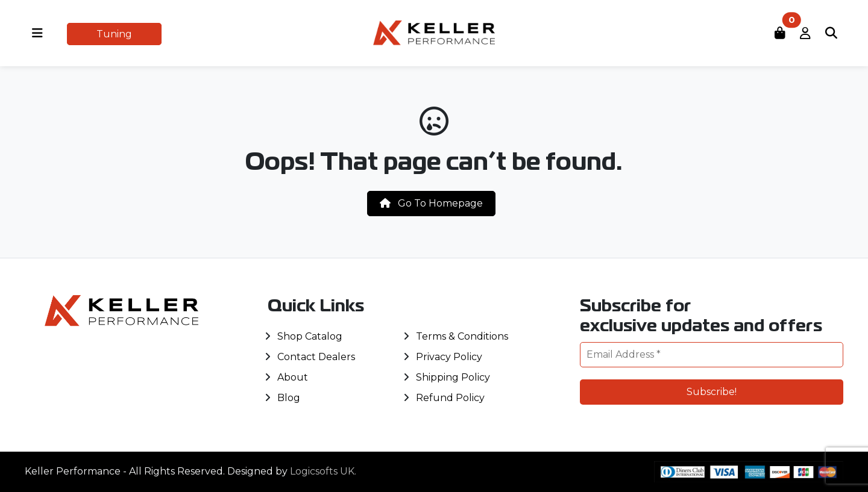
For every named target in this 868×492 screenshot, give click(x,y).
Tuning (114, 34)
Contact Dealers (316, 357)
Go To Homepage (431, 203)
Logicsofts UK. (323, 471)
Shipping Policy (453, 377)
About (293, 377)
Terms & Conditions (462, 336)
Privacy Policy (449, 357)
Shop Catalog (310, 336)
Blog (289, 398)
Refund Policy (450, 398)
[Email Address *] (712, 355)
